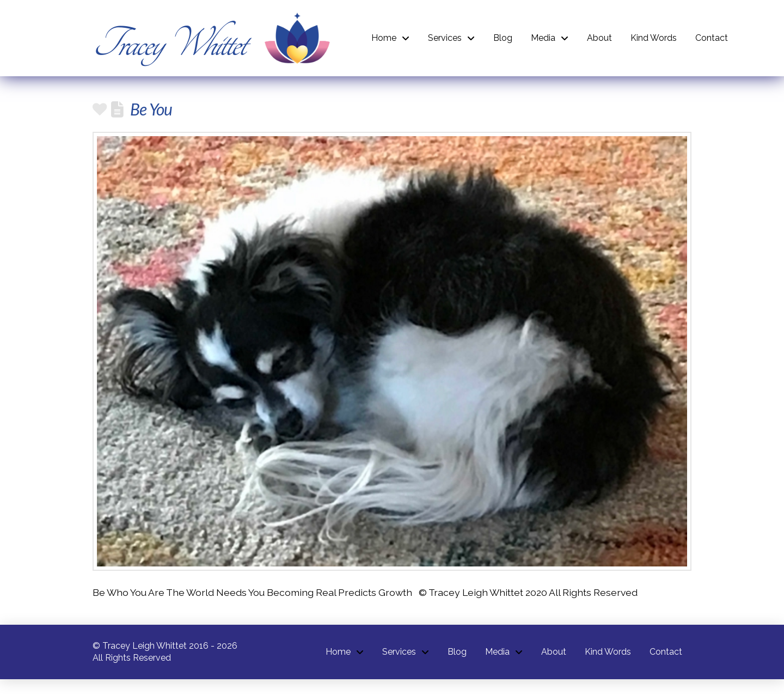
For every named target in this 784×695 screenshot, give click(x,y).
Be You (151, 109)
